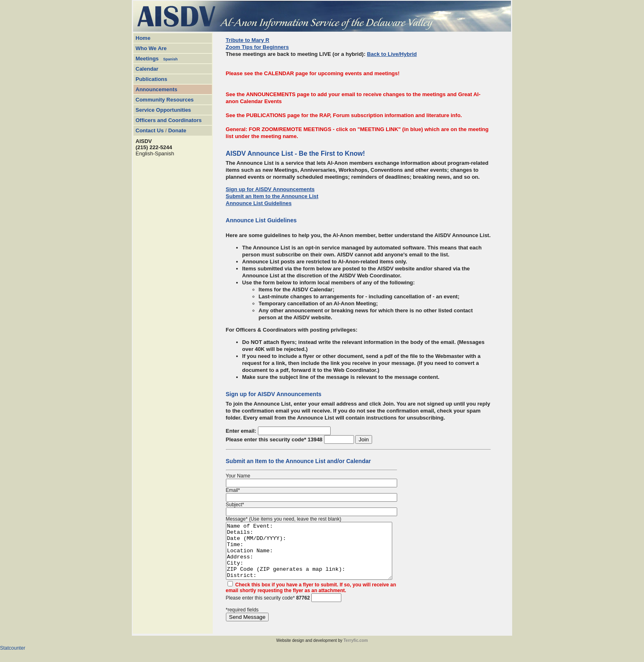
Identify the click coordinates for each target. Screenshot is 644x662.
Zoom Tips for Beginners (258, 47)
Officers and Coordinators (169, 120)
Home (143, 38)
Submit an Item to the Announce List (272, 196)
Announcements (156, 89)
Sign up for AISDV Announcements (270, 189)
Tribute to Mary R (248, 40)
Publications (151, 79)
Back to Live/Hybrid (392, 54)
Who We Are (151, 48)
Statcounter (13, 659)
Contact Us (150, 130)
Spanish (170, 59)
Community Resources (165, 100)
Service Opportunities (163, 110)
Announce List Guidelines (259, 203)
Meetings (147, 59)
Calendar (147, 69)
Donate (177, 130)
